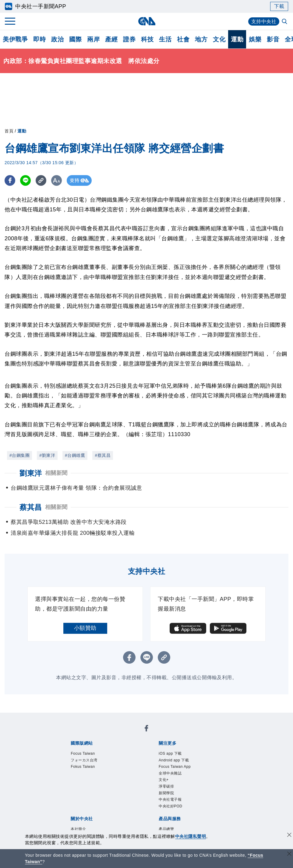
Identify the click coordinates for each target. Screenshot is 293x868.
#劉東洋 (47, 455)
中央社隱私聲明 (191, 836)
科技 (147, 39)
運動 (237, 39)
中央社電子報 (176, 812)
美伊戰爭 (15, 39)
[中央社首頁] (147, 21)
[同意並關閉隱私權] (289, 836)
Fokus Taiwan (88, 771)
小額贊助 (85, 628)
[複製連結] (41, 180)
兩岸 (93, 39)
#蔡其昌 (103, 455)
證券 (129, 39)
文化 (219, 39)
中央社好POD (176, 820)
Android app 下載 (181, 763)
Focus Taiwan (88, 754)
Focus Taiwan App (182, 771)
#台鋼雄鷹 (75, 455)
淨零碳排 (170, 796)
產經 (111, 39)
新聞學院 (170, 804)
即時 (39, 39)
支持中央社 (264, 21)
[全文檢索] (285, 22)
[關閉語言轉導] (289, 854)
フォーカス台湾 (90, 763)
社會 (183, 39)
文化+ (166, 787)
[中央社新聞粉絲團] (146, 730)
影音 (273, 39)
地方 (201, 39)
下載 (279, 6)
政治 (57, 39)
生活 (165, 39)
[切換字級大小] (56, 180)
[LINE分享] (25, 180)
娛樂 (255, 39)
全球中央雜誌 (176, 779)
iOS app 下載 (176, 754)
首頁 (9, 131)
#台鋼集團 (19, 455)
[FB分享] (10, 180)
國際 (75, 39)
